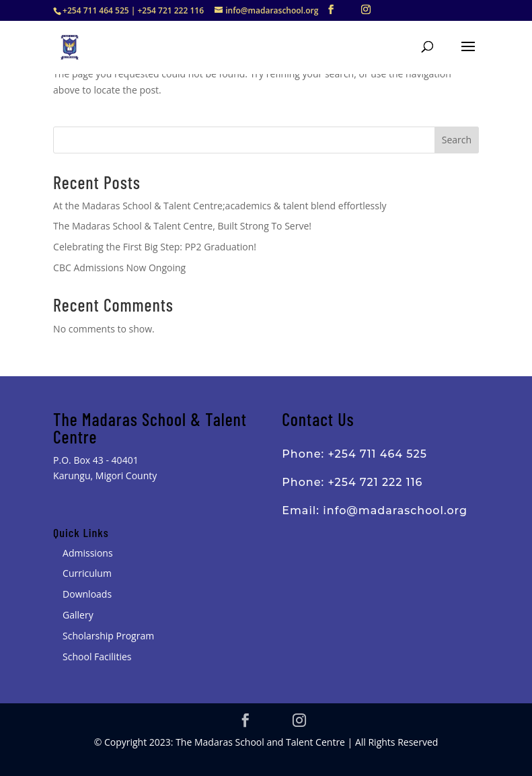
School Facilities (97, 657)
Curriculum (87, 573)
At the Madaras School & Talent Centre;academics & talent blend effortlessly (220, 206)
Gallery (78, 615)
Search (457, 140)
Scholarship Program (108, 636)
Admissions (87, 553)
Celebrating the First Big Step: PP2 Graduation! (155, 247)
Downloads (87, 594)
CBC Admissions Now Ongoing (119, 268)
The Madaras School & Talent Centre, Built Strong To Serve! (182, 226)
